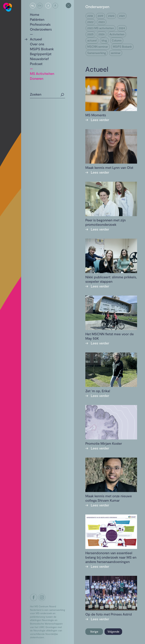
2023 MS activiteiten (101, 28)
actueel (92, 40)
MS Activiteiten (42, 73)
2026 (102, 34)
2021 (122, 16)
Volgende (113, 631)
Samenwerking (97, 53)
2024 (122, 28)
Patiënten (37, 19)
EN (40, 6)
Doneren (37, 78)
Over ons (37, 44)
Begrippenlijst (41, 54)
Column (117, 40)
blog (104, 40)
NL (33, 6)
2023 (102, 22)
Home (35, 14)
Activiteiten (117, 34)
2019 (100, 16)
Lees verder (97, 120)
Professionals (40, 24)
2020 (111, 16)
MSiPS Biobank (42, 49)
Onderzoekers (41, 29)
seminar (116, 53)
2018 (90, 16)
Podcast (36, 64)
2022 (90, 22)
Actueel (36, 39)
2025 (90, 34)
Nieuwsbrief (39, 59)
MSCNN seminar (98, 46)
